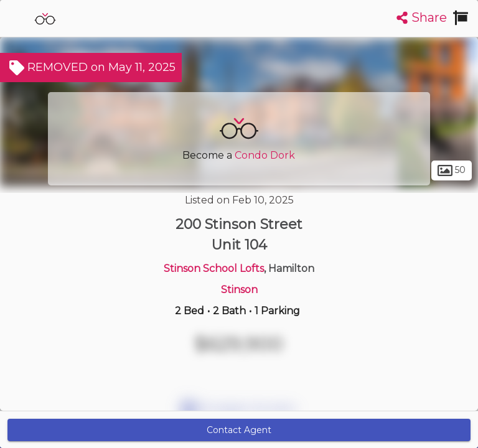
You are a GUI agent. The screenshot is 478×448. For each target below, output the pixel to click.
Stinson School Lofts (214, 268)
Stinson (239, 290)
